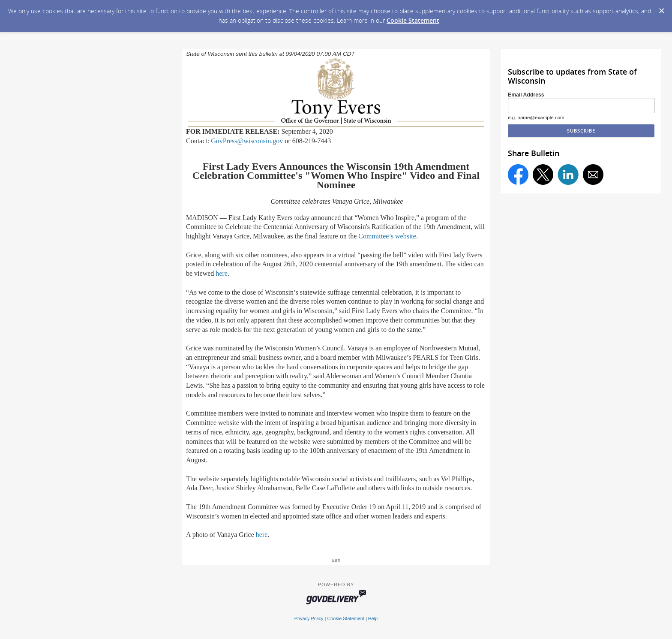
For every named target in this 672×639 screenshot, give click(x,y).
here (222, 273)
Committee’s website (387, 236)
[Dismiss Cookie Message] (661, 8)
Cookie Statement (413, 20)
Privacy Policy (309, 618)
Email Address (526, 95)
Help (373, 618)
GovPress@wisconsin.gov (247, 141)
